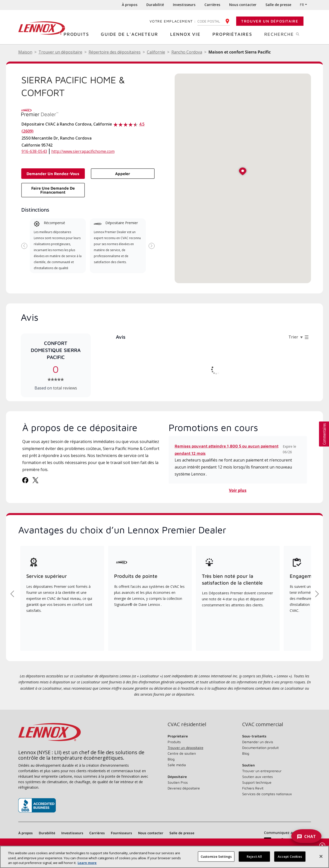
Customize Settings (216, 856)
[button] (243, 172)
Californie (156, 52)
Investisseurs (184, 5)
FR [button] (302, 5)
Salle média (177, 765)
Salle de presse (278, 5)
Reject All (254, 856)
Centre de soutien (182, 753)
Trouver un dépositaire (270, 21)
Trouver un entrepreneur (262, 771)
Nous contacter (243, 5)
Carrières (212, 5)
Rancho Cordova (187, 52)
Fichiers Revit (253, 788)
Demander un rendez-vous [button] (53, 174)
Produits (78, 34)
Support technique (257, 782)
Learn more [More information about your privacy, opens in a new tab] (87, 863)
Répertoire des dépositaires (115, 52)
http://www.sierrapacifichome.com (83, 151)
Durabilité (155, 5)
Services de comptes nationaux (267, 794)
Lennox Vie (187, 34)
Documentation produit (260, 748)
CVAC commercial (263, 724)
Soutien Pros (178, 782)
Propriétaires (234, 34)
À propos (130, 5)
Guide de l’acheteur (131, 34)
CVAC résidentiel (187, 724)
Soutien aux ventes (257, 777)
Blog (171, 759)
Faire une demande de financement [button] (53, 190)
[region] (164, 857)
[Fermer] (321, 856)
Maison (25, 52)
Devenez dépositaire (184, 788)
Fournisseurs (121, 833)
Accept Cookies (290, 856)
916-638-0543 (34, 151)
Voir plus (238, 490)
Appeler (123, 174)
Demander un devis (258, 742)
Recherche (288, 34)
